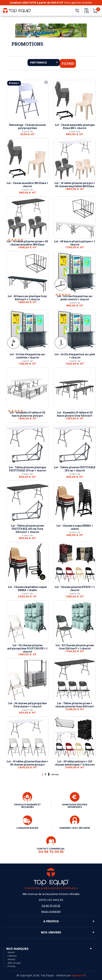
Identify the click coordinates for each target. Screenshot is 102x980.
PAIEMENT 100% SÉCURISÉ (75, 828)
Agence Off (78, 975)
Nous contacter (51, 911)
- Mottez (11, 959)
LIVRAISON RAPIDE (27, 828)
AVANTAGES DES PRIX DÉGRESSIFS (75, 806)
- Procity (11, 966)
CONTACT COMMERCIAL (51, 850)
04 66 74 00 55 (51, 906)
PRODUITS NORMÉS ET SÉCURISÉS (27, 806)
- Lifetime (11, 956)
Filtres (68, 64)
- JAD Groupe (13, 963)
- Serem (11, 952)
